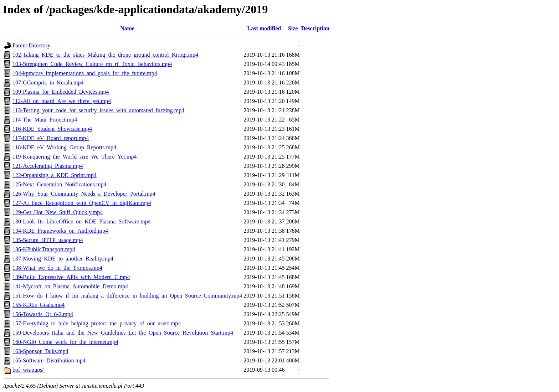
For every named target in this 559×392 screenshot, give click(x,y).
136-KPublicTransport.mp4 (44, 249)
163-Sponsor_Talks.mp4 (40, 351)
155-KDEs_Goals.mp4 (39, 305)
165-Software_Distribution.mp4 (49, 360)
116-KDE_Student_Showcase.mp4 (52, 129)
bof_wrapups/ (28, 370)
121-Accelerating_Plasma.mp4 (48, 166)
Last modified (264, 28)
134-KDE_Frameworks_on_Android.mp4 (60, 231)
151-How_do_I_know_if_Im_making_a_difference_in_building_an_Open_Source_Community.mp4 (127, 296)
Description (315, 28)
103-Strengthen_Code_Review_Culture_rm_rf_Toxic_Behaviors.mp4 (92, 64)
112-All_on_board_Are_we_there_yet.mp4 (62, 101)
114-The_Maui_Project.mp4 (45, 120)
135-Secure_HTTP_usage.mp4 (48, 240)
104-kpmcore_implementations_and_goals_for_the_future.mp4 (85, 73)
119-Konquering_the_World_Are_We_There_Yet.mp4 (75, 157)
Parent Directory (31, 45)
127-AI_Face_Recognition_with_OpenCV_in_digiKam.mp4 (82, 203)
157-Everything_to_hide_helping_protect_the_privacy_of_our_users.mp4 (97, 323)
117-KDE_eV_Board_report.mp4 (51, 138)
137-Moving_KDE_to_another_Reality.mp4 (63, 259)
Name (127, 28)
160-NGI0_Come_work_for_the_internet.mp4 (65, 342)
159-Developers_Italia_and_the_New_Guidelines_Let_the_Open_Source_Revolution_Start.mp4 (123, 333)
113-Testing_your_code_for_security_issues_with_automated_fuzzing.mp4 (98, 110)
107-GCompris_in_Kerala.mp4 (48, 82)
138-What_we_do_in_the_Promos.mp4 (57, 268)
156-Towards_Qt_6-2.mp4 (43, 314)
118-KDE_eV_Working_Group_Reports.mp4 (64, 147)
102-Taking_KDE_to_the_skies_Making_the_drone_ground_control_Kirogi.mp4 (105, 55)
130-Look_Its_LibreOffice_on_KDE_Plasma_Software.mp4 (82, 221)
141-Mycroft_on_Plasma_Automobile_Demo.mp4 (70, 286)
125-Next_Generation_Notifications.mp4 (60, 184)
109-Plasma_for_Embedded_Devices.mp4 (61, 92)
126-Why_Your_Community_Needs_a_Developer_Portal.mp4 (84, 194)
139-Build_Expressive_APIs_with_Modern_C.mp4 (71, 277)
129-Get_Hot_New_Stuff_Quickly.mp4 (58, 212)
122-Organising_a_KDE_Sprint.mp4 (55, 175)
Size (293, 28)
